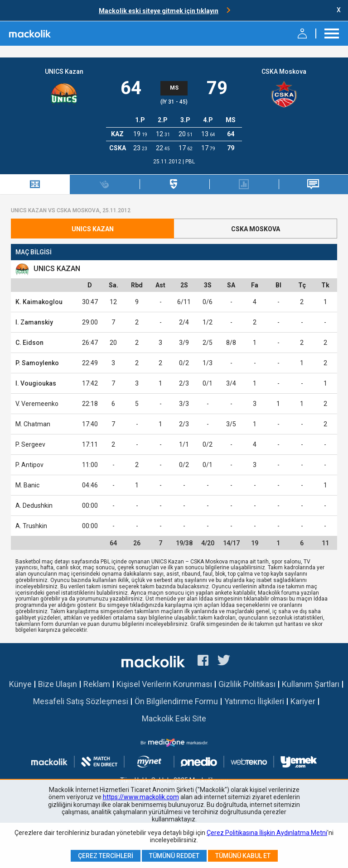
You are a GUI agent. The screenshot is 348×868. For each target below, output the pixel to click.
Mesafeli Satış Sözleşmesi (81, 701)
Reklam (97, 684)
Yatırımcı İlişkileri (254, 701)
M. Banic (27, 485)
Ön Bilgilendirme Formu (176, 701)
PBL (190, 162)
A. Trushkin (31, 526)
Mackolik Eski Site (174, 718)
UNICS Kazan (64, 72)
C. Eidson (29, 343)
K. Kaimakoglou (39, 302)
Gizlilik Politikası (247, 684)
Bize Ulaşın (58, 684)
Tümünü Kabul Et (243, 856)
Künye (20, 684)
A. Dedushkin (34, 506)
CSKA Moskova (284, 72)
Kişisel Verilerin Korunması (164, 684)
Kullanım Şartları (311, 684)
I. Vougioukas (36, 383)
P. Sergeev (30, 444)
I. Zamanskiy (34, 322)
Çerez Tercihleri (106, 856)
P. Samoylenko (37, 363)
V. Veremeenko (37, 404)
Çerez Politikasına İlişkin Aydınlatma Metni (267, 833)
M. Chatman (33, 424)
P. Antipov (29, 465)
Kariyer (303, 701)
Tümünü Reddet (174, 856)
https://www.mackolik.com (141, 797)
